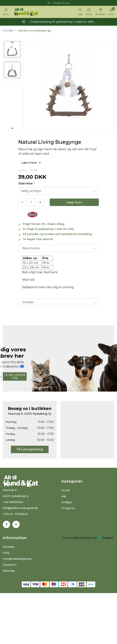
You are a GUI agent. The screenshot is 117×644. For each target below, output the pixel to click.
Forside (8, 31)
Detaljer (28, 302)
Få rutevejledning (30, 449)
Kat (64, 496)
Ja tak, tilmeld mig (15, 376)
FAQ (6, 553)
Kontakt (9, 547)
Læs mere (32, 162)
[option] (12, 50)
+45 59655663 (13, 502)
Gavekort (9, 565)
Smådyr (67, 502)
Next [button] (12, 128)
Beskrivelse (31, 248)
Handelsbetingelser (18, 559)
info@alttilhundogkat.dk (21, 508)
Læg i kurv (74, 202)
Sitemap (9, 571)
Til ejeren (68, 508)
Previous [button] (12, 42)
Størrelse (27, 183)
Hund (66, 490)
